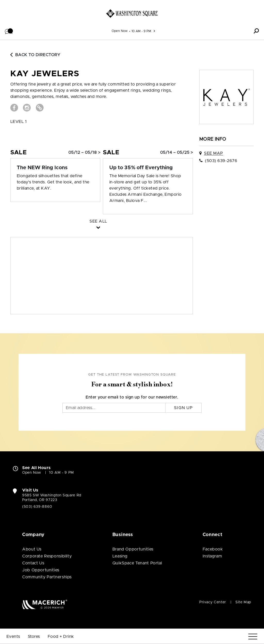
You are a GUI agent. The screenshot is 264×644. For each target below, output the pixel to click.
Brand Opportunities (133, 549)
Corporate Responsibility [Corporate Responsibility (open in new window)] (47, 556)
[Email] (114, 408)
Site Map (243, 602)
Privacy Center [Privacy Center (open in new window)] (213, 602)
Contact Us (33, 563)
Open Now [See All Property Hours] (120, 31)
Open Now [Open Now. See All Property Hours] (32, 473)
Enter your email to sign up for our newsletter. (132, 397)
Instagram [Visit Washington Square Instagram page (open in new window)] (212, 556)
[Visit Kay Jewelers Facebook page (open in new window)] (14, 108)
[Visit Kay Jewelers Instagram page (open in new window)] (27, 108)
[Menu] (253, 637)
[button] (9, 31)
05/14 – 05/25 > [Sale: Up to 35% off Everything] (176, 152)
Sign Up (183, 408)
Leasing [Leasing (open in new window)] (120, 556)
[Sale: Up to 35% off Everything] (148, 168)
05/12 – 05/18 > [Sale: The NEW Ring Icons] (84, 152)
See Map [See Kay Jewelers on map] (213, 153)
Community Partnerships (47, 577)
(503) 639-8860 (37, 507)
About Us (32, 549)
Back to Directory (35, 55)
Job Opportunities (41, 570)
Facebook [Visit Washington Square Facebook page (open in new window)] (213, 549)
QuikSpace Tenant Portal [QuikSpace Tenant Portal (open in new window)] (137, 563)
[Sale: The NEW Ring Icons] (55, 168)
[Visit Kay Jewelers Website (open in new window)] (40, 108)
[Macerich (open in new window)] (45, 604)
